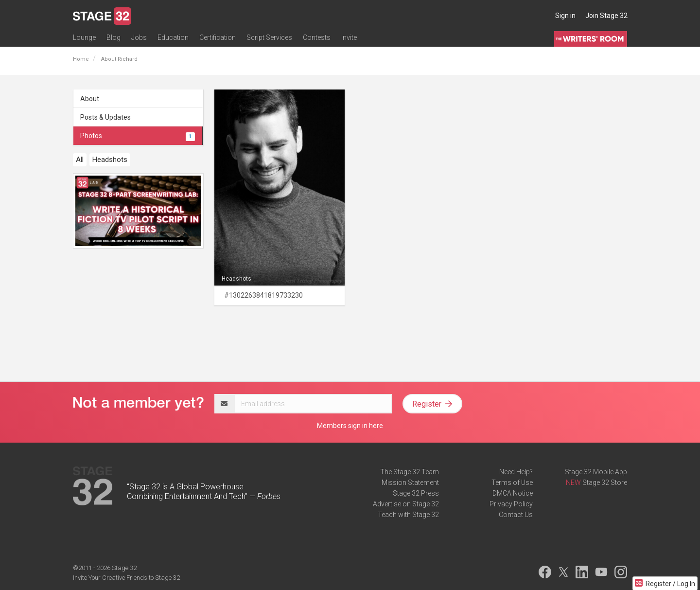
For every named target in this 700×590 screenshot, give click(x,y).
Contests (317, 37)
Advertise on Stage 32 (406, 504)
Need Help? (516, 472)
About (90, 99)
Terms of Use (512, 483)
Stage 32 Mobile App (596, 472)
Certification (218, 37)
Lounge (84, 37)
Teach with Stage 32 (408, 515)
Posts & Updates (105, 117)
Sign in (565, 16)
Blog (114, 37)
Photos (138, 136)
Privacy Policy (511, 504)
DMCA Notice (513, 493)
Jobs (139, 37)
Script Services (269, 37)
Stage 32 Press (416, 493)
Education (173, 37)
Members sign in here (350, 426)
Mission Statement (410, 483)
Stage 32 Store (605, 483)
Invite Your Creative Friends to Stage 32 (126, 578)
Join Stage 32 (606, 16)
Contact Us (516, 515)
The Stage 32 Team (410, 472)
